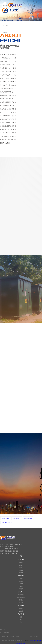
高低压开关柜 (21, 597)
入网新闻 (21, 581)
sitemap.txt (38, 641)
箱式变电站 (21, 595)
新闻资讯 (6, 19)
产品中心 (6, 26)
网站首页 (6, 5)
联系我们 (6, 39)
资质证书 (21, 565)
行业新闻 (21, 584)
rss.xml (24, 643)
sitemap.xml (32, 641)
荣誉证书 (21, 568)
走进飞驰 (6, 12)
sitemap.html (19, 643)
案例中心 (6, 33)
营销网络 (21, 573)
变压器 (21, 603)
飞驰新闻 (21, 579)
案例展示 (21, 608)
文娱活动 (21, 586)
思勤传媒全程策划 (14, 636)
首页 (21, 556)
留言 (21, 617)
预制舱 (21, 600)
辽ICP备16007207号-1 (32, 636)
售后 (21, 620)
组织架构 (21, 570)
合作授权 (21, 611)
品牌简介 (21, 563)
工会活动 (21, 589)
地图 (21, 622)
